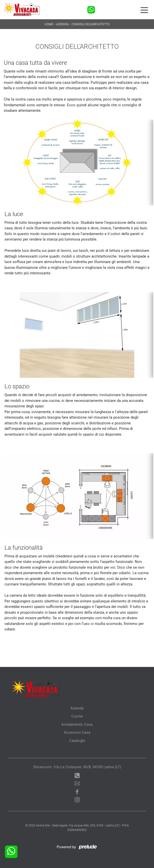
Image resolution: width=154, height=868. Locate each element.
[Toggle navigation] (144, 10)
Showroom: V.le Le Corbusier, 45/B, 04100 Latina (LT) (77, 767)
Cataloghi (77, 741)
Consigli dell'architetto (91, 24)
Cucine (77, 716)
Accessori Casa (77, 732)
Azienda (62, 24)
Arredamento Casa (77, 724)
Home (49, 24)
